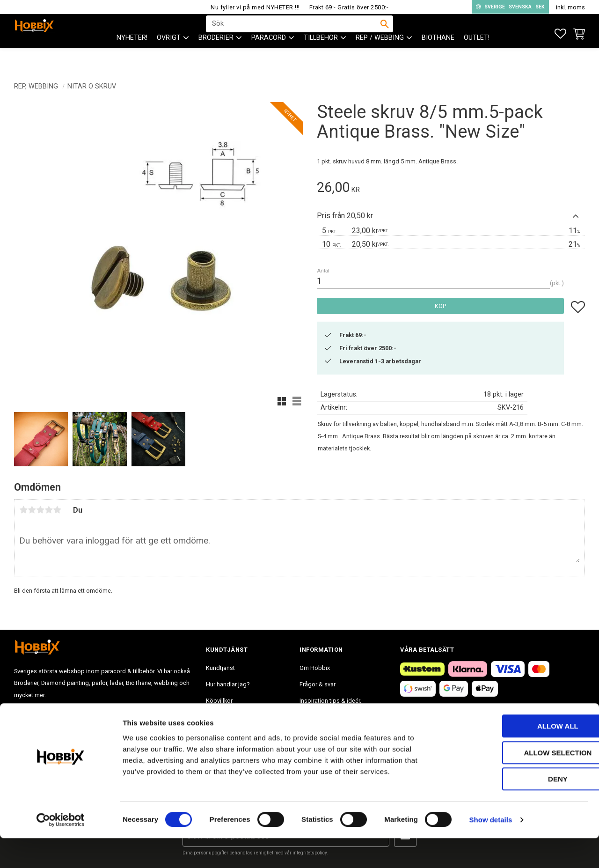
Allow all (521, 756)
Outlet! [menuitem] (477, 56)
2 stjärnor (32, 510)
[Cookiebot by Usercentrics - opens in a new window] (61, 850)
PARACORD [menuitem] (269, 56)
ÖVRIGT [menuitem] (169, 56)
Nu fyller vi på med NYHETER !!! (255, 7)
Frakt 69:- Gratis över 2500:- (349, 7)
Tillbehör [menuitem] (321, 56)
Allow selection (521, 783)
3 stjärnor (40, 510)
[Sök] (385, 33)
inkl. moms (570, 7)
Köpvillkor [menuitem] (219, 701)
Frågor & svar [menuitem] (318, 684)
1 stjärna (23, 510)
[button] (560, 34)
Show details (491, 850)
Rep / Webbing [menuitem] (380, 56)
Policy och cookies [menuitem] (231, 717)
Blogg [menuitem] (308, 717)
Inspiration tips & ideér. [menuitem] (330, 701)
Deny (521, 809)
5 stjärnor (57, 510)
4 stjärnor (49, 510)
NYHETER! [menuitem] (132, 56)
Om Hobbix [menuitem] (315, 668)
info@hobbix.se (150, 726)
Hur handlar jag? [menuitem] (228, 684)
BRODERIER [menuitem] (216, 56)
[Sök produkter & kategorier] (293, 33)
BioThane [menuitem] (438, 56)
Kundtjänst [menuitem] (220, 668)
